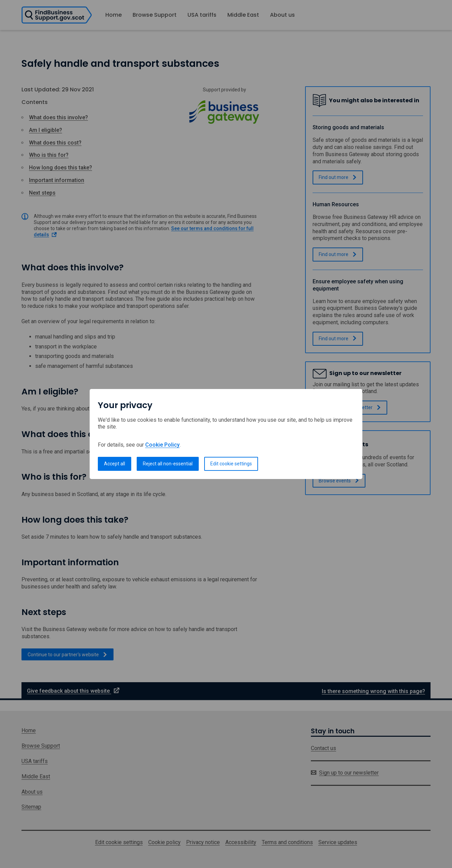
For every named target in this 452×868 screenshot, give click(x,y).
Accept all (115, 464)
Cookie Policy (162, 445)
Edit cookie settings (231, 464)
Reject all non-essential (168, 464)
